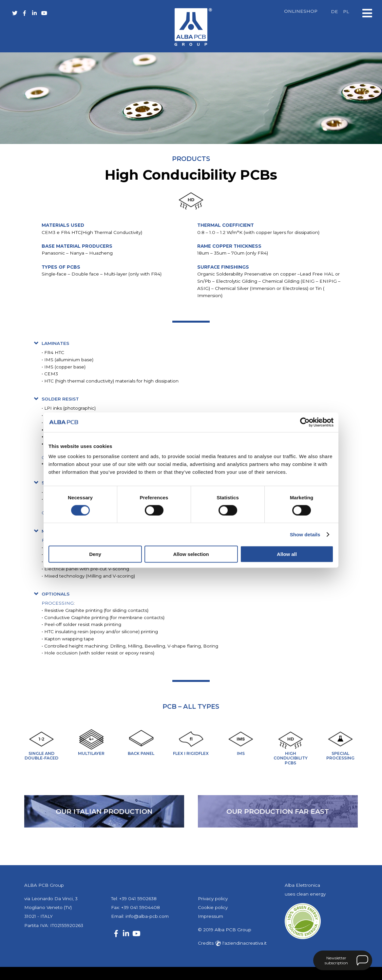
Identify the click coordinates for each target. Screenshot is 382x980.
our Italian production (104, 811)
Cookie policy (213, 907)
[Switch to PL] (346, 12)
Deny (95, 554)
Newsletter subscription (336, 960)
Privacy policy (213, 899)
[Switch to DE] (334, 12)
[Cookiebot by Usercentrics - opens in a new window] (305, 422)
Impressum (210, 916)
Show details (305, 534)
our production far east (278, 811)
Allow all (287, 554)
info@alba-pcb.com (147, 916)
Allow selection (191, 554)
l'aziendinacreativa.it (241, 943)
